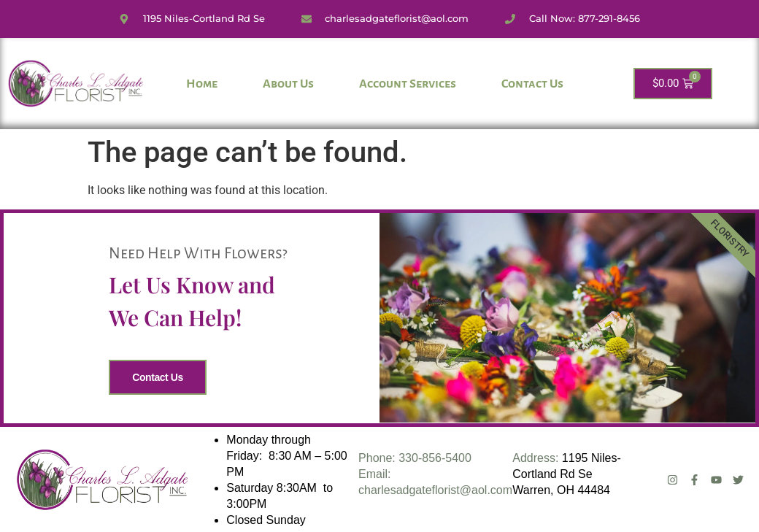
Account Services (408, 84)
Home (202, 84)
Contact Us (532, 84)
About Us (288, 84)
